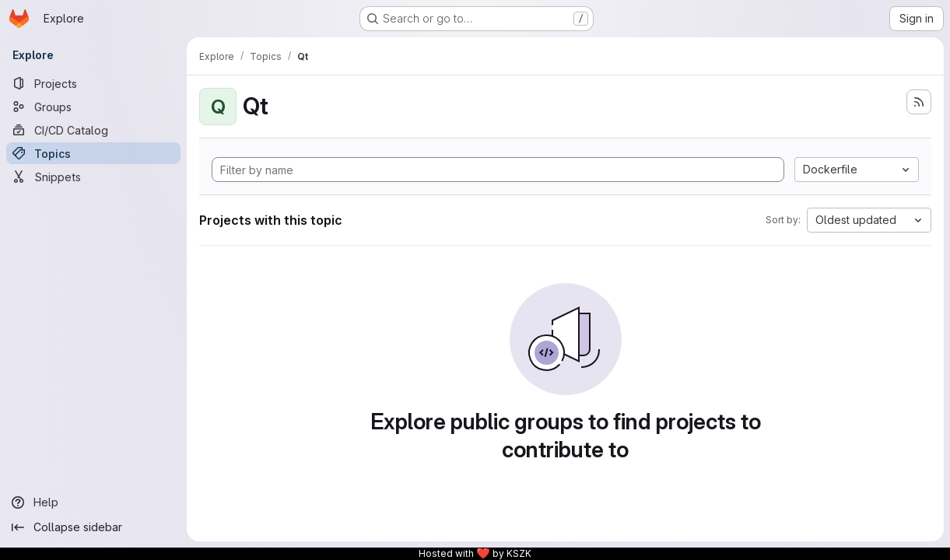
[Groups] (93, 107)
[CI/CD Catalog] (93, 130)
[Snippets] (93, 177)
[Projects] (93, 83)
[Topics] (93, 153)
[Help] (93, 502)
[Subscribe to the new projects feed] (919, 102)
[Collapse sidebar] (93, 527)
